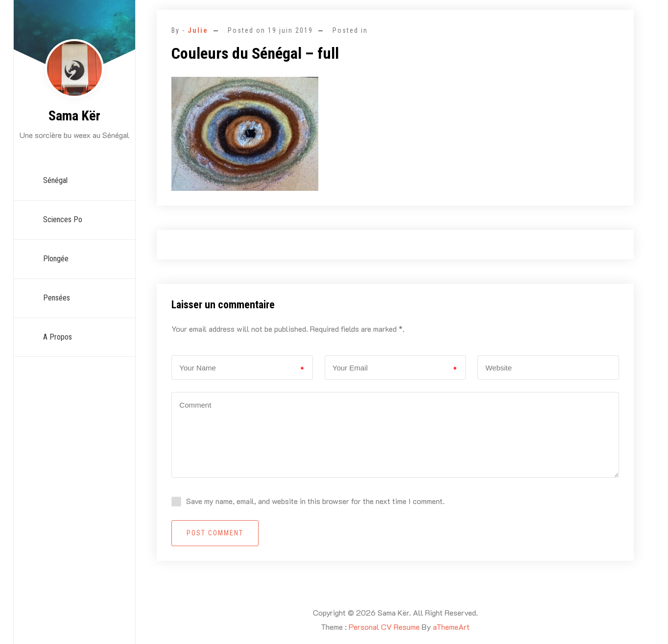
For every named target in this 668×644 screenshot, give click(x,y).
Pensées (57, 298)
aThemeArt (451, 627)
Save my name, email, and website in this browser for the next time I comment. (315, 501)
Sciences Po (63, 219)
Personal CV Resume (384, 627)
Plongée (56, 259)
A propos (58, 337)
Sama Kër (74, 116)
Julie (198, 30)
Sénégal (55, 180)
